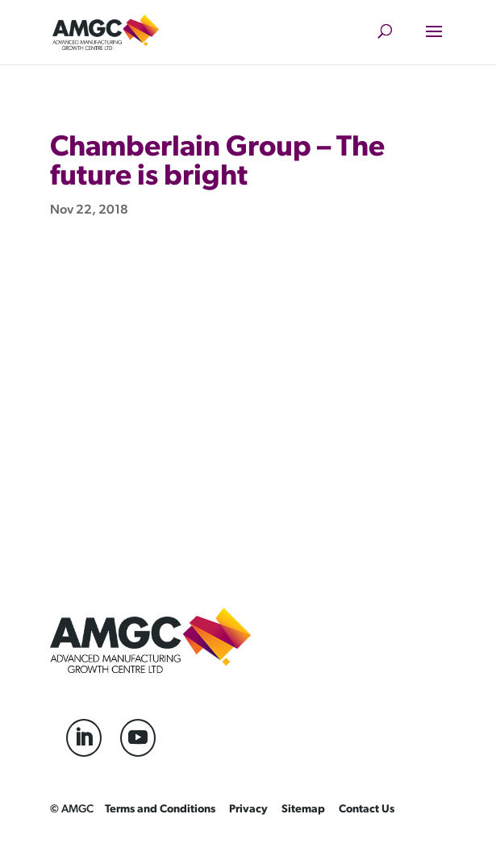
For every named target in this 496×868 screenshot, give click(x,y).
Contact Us (367, 810)
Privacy (248, 810)
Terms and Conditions (160, 810)
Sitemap (303, 810)
